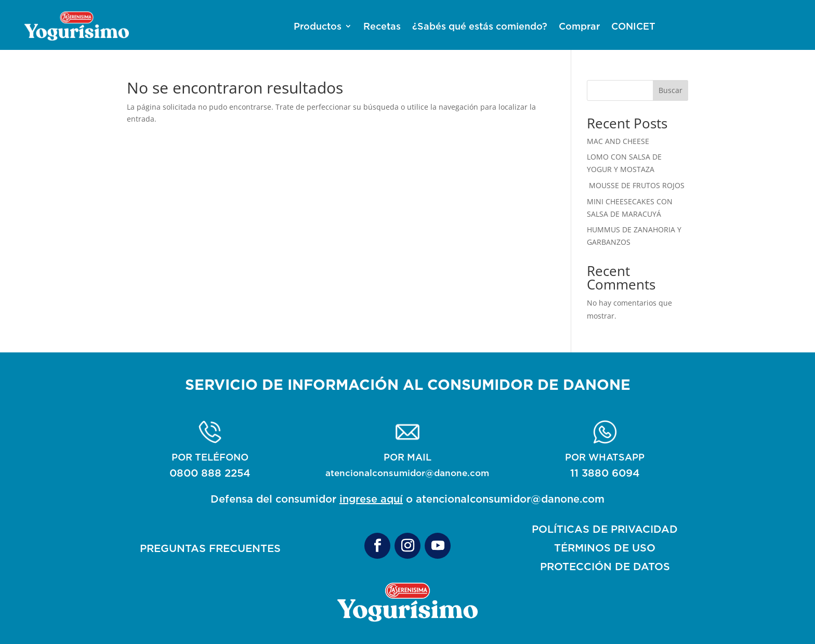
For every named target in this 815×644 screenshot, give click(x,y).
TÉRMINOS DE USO (605, 548)
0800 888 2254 (210, 473)
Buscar (671, 90)
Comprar (579, 27)
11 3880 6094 (605, 473)
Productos (318, 27)
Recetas (382, 27)
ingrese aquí (371, 499)
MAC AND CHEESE (618, 141)
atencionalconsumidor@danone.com (407, 473)
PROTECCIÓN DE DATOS (605, 566)
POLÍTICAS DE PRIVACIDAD (605, 529)
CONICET (633, 27)
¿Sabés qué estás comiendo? (480, 27)
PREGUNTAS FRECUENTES (210, 548)
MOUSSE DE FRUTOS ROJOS (636, 185)
